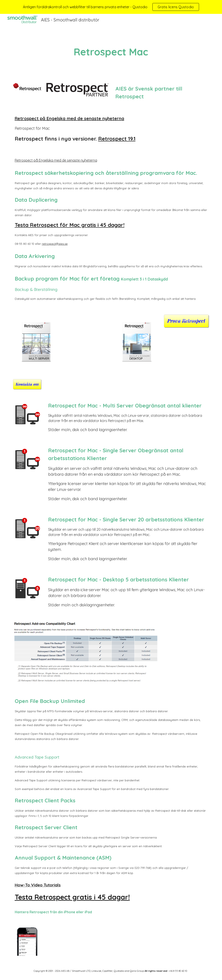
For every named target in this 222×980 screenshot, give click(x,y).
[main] (111, 52)
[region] (111, 7)
